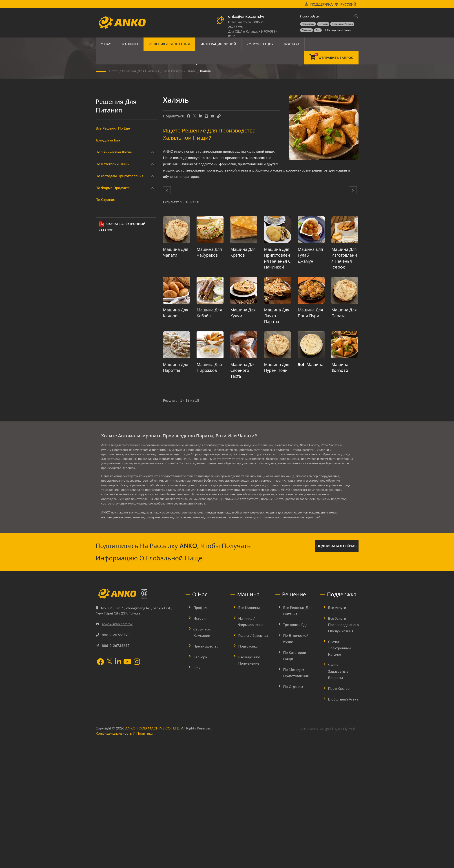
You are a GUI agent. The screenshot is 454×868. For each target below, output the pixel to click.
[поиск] (355, 16)
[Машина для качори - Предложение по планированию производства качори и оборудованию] (177, 290)
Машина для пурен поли (277, 367)
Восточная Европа (116, 194)
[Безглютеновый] (102, 269)
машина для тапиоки (178, 645)
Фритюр (109, 323)
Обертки (109, 237)
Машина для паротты (176, 367)
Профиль (201, 735)
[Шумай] (323, 24)
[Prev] (167, 190)
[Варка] (102, 355)
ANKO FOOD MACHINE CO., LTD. (153, 856)
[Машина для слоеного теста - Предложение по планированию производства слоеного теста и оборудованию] (244, 345)
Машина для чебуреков (209, 252)
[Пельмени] (308, 24)
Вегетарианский (115, 280)
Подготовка (248, 774)
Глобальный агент (343, 827)
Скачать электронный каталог (122, 524)
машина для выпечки (117, 645)
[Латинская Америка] (102, 204)
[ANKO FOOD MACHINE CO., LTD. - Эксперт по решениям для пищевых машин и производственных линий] (122, 21)
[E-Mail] (213, 116)
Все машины (249, 735)
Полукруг (113, 464)
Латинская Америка (118, 205)
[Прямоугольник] (102, 430)
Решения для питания (169, 44)
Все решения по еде (113, 128)
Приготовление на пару (121, 334)
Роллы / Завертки (253, 763)
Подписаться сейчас (336, 674)
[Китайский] (102, 161)
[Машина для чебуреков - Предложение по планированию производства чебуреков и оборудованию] (210, 230)
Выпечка (109, 366)
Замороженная (114, 226)
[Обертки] (102, 236)
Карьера (200, 785)
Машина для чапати (176, 252)
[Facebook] (188, 116)
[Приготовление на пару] (102, 333)
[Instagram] (137, 790)
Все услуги (337, 735)
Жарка (108, 377)
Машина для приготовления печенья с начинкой (277, 258)
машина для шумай (148, 645)
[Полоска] (102, 473)
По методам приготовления (120, 314)
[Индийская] (102, 172)
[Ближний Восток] (102, 182)
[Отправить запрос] (331, 58)
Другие (108, 485)
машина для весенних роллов (290, 640)
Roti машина (310, 365)
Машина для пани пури (310, 313)
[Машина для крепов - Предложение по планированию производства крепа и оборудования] (244, 230)
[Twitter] (195, 116)
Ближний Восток (115, 183)
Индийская (111, 172)
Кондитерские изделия (120, 302)
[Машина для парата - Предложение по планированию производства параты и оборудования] (345, 290)
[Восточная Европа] (102, 193)
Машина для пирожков (209, 367)
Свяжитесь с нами (243, 645)
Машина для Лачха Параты (277, 316)
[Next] (353, 190)
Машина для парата (344, 313)
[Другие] (102, 484)
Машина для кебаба (209, 313)
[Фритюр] (102, 322)
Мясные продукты (117, 258)
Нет (106, 388)
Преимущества (206, 774)
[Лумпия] (307, 30)
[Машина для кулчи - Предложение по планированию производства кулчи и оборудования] (244, 290)
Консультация (260, 44)
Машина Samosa (340, 367)
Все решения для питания (298, 738)
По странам (106, 497)
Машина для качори (176, 313)
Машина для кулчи (243, 313)
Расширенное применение (250, 788)
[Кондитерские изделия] (102, 301)
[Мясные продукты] (102, 258)
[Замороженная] (102, 225)
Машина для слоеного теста (243, 370)
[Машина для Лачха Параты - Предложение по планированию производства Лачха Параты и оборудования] (277, 290)
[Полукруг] (102, 463)
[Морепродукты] (102, 247)
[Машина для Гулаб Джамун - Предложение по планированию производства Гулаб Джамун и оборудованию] (311, 230)
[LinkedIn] (201, 116)
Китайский (111, 162)
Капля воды (115, 442)
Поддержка (321, 4)
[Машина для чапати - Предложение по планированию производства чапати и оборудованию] (177, 230)
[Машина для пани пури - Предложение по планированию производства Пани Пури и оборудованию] (311, 290)
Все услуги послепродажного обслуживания (344, 752)
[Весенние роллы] (342, 24)
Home (114, 71)
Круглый (112, 410)
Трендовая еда (108, 140)
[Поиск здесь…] (326, 16)
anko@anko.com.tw (246, 17)
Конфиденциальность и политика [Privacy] (124, 861)
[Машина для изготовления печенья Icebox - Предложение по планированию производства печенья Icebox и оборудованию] (345, 230)
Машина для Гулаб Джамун (310, 255)
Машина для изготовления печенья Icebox (344, 258)
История (200, 746)
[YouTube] (127, 790)
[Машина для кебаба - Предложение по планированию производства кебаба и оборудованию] (210, 290)
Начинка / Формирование (251, 749)
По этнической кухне (114, 152)
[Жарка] (102, 377)
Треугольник (115, 453)
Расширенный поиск (337, 30)
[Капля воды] (102, 441)
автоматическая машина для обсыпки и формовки (230, 640)
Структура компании (202, 760)
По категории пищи (179, 71)
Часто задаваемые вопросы (338, 799)
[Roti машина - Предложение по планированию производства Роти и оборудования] (311, 345)
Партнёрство (339, 816)
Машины (130, 44)
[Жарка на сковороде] (102, 344)
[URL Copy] (219, 116)
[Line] (206, 116)
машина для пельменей (212, 645)
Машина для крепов (243, 252)
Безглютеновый (115, 269)
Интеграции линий (218, 44)
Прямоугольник (118, 431)
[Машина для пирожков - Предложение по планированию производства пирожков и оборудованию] (210, 345)
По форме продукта (113, 400)
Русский (348, 4)
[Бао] (318, 30)
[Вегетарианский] (102, 279)
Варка (107, 356)
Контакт (292, 44)
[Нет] (102, 387)
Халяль (206, 71)
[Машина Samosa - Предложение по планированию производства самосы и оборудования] (345, 345)
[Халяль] (102, 290)
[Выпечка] (102, 366)
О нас (106, 44)
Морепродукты (114, 248)
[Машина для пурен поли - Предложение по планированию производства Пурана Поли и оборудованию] (277, 345)
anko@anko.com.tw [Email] (117, 752)
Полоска (112, 474)
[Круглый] (102, 409)
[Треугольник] (102, 452)
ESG (197, 795)
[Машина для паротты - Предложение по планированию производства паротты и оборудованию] (177, 345)
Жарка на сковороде (119, 345)
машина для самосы (327, 640)
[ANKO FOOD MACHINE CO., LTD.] (137, 722)
